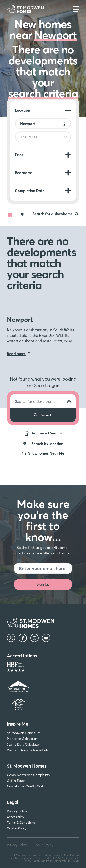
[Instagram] (34, 638)
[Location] (43, 124)
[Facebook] (23, 638)
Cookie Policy (17, 828)
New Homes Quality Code (26, 786)
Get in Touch (16, 781)
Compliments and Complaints (28, 775)
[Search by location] (64, 124)
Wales (69, 330)
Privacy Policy (17, 811)
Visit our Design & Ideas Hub (27, 750)
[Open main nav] (76, 9)
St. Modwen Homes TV (23, 733)
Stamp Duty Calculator (23, 744)
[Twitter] (11, 638)
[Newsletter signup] (43, 568)
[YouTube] (46, 638)
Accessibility (15, 817)
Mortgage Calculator (22, 739)
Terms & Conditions (21, 823)
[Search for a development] (43, 401)
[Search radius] (43, 137)
